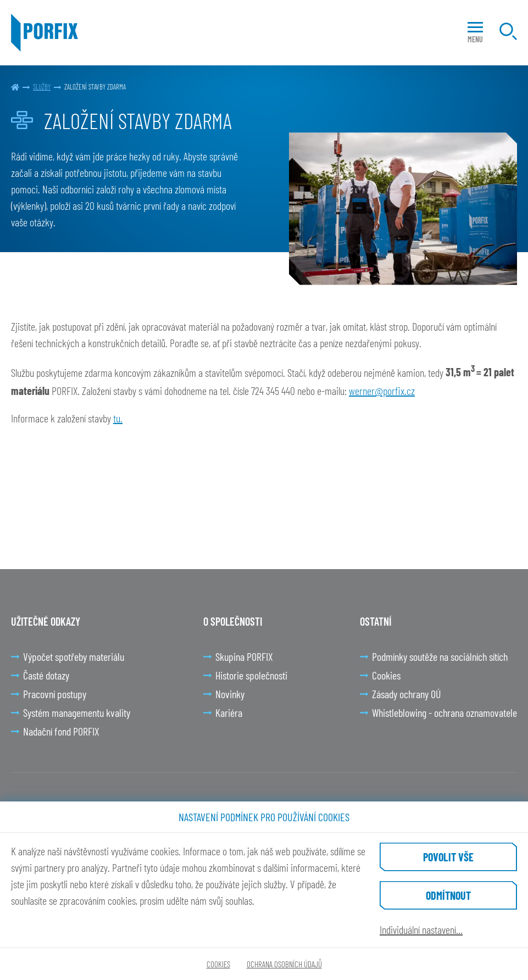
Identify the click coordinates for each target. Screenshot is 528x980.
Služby (42, 87)
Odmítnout (448, 895)
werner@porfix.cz (382, 391)
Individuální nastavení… (421, 929)
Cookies (218, 964)
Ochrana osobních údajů (284, 964)
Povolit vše (448, 857)
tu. (118, 418)
